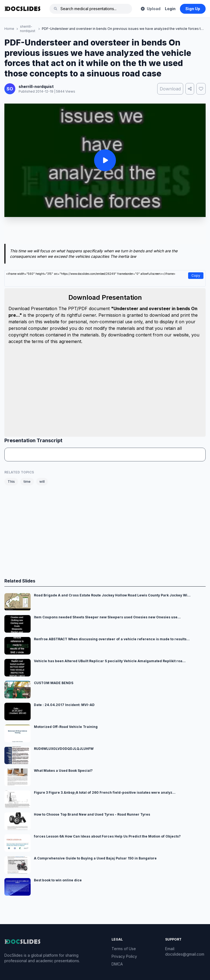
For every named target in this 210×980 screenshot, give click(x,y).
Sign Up (193, 9)
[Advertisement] (105, 232)
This (11, 482)
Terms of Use (124, 949)
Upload (151, 9)
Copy (196, 275)
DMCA (117, 964)
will (42, 482)
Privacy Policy (124, 956)
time (27, 482)
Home (9, 29)
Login (170, 9)
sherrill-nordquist (28, 29)
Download (170, 89)
